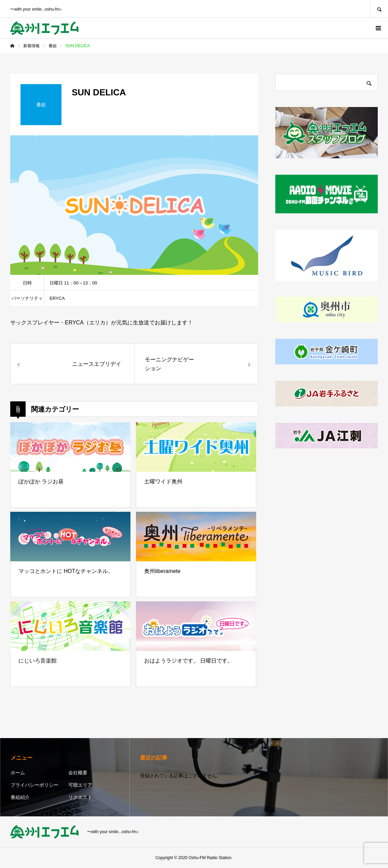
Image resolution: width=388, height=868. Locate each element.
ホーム (18, 773)
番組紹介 (20, 797)
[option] (134, 205)
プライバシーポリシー (34, 785)
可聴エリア (80, 785)
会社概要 (78, 773)
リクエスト (80, 797)
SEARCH (379, 9)
